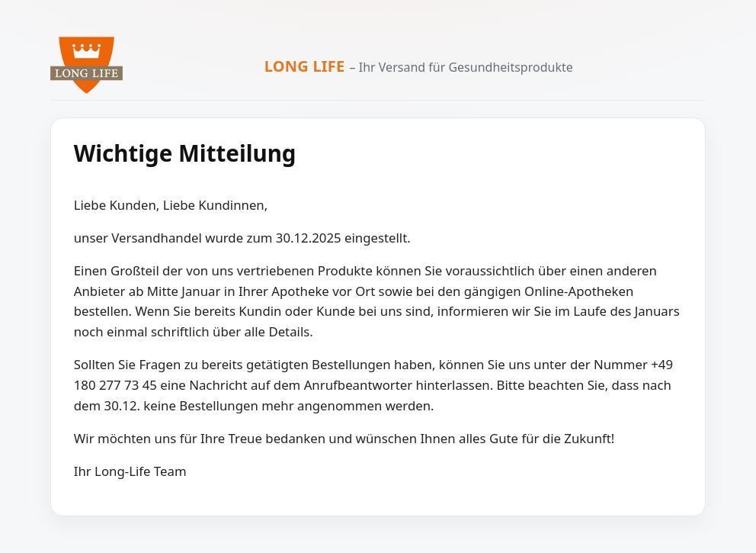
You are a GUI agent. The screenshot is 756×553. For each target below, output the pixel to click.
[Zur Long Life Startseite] (86, 65)
